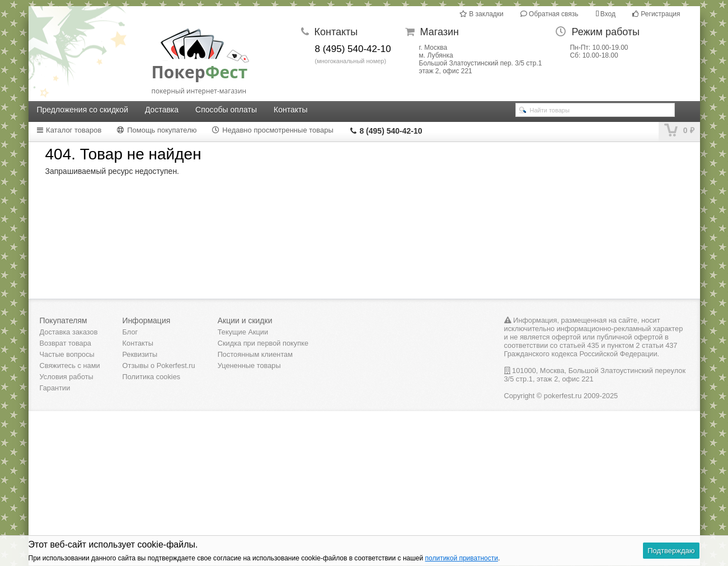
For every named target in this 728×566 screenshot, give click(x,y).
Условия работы (67, 377)
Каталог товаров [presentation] (69, 130)
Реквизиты (140, 354)
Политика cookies (152, 377)
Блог (130, 332)
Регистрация (656, 14)
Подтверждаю (671, 551)
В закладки (482, 14)
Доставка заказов (69, 332)
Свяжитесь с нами (70, 365)
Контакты (290, 110)
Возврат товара (65, 343)
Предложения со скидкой (83, 110)
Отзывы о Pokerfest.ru (159, 365)
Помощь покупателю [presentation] (157, 130)
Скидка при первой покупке (263, 343)
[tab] (76, 131)
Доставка (162, 110)
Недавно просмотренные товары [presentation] (273, 130)
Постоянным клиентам (255, 354)
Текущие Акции (243, 332)
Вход (605, 14)
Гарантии (55, 388)
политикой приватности (462, 558)
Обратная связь (549, 14)
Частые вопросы (67, 354)
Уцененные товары (249, 365)
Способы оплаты (226, 110)
